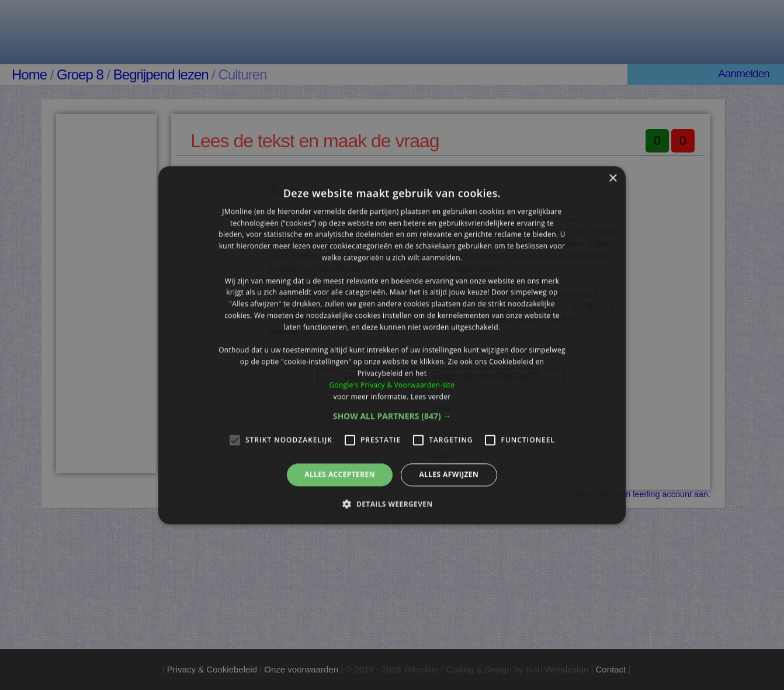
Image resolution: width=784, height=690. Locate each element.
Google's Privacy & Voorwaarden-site (392, 385)
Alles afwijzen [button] (449, 475)
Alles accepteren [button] (340, 475)
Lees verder (431, 396)
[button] (392, 417)
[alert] (392, 345)
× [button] (613, 178)
